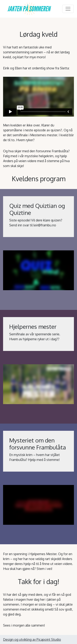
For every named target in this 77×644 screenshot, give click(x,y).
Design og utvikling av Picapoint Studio (32, 639)
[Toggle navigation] (68, 9)
